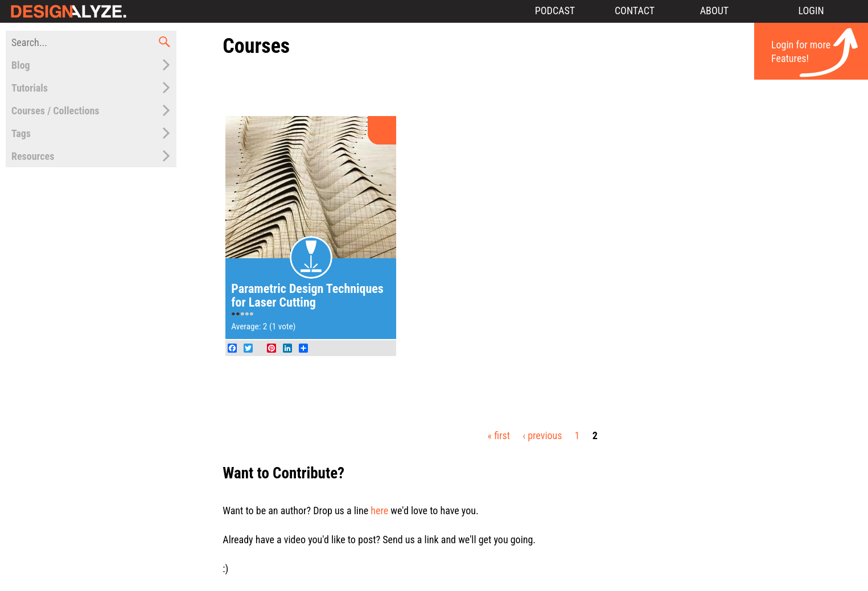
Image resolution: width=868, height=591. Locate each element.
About (715, 11)
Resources (33, 156)
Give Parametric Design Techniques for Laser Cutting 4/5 (247, 315)
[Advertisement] (542, 87)
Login (811, 11)
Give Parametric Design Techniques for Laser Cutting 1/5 (233, 315)
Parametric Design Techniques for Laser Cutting (307, 295)
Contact (635, 11)
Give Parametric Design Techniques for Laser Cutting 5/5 (252, 315)
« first (499, 435)
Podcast (555, 11)
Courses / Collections (55, 111)
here (379, 511)
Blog (21, 65)
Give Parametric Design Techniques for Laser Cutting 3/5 (242, 315)
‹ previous (542, 435)
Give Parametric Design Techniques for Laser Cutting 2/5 (238, 315)
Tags (21, 133)
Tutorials (30, 88)
